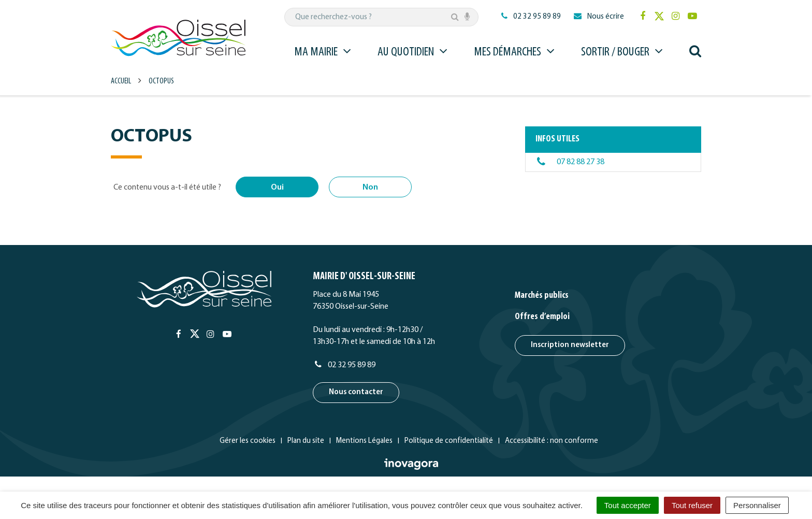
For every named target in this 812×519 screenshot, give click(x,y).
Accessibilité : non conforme (552, 441)
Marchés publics (542, 295)
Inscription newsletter (570, 345)
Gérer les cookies (248, 441)
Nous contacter (356, 392)
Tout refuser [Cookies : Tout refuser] (692, 505)
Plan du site (306, 441)
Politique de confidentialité (449, 441)
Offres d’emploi (542, 317)
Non (370, 188)
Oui (277, 188)
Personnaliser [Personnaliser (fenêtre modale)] (757, 505)
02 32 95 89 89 (344, 365)
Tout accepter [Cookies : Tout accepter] (628, 505)
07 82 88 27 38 (581, 162)
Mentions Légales (364, 441)
